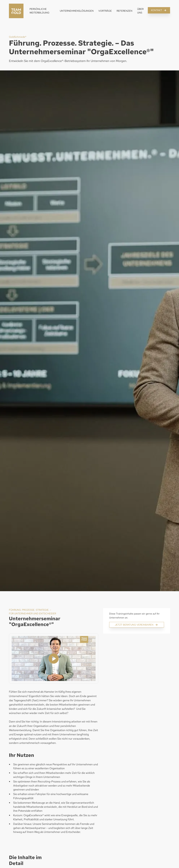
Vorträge (105, 11)
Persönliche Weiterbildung (39, 11)
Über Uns (140, 11)
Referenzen (124, 11)
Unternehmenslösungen (77, 11)
